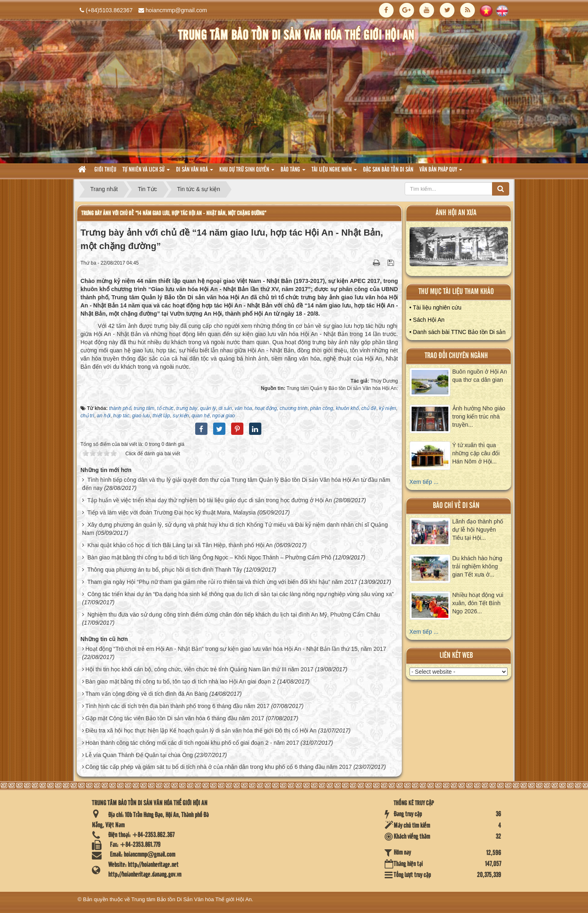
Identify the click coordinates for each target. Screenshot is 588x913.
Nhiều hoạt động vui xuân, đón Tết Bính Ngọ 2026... (478, 603)
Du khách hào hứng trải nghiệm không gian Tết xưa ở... (478, 566)
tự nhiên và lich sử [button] (146, 172)
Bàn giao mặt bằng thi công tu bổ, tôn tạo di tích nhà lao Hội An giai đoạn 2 (180, 681)
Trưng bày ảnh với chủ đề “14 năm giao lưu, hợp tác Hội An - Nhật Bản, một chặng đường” (174, 213)
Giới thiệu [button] (105, 170)
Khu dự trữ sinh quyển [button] (247, 172)
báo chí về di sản (456, 506)
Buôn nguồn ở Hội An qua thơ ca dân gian (480, 376)
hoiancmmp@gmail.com (176, 10)
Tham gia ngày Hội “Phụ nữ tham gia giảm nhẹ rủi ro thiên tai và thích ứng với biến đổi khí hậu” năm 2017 (222, 582)
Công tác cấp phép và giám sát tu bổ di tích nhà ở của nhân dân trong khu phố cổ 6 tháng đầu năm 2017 (219, 767)
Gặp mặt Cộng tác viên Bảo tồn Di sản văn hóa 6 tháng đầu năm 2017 (175, 718)
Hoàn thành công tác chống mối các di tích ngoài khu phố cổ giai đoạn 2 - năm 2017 (192, 743)
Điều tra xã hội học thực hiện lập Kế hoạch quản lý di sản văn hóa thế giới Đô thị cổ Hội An (201, 730)
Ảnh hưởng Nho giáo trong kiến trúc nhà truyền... (479, 416)
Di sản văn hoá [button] (195, 172)
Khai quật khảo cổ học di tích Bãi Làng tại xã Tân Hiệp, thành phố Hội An (180, 545)
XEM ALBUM (459, 248)
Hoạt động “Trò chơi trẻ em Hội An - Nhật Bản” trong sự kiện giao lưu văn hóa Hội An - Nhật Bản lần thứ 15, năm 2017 (236, 649)
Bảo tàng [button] (293, 172)
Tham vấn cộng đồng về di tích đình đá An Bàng (147, 694)
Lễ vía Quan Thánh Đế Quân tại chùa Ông (139, 755)
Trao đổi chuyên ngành (456, 356)
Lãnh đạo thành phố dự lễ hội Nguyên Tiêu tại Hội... (478, 530)
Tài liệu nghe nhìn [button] (334, 172)
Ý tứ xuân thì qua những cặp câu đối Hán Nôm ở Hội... (476, 453)
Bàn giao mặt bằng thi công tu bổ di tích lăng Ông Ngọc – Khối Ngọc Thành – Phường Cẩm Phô (209, 557)
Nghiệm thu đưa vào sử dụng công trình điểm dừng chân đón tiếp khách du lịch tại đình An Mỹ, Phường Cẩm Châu (234, 615)
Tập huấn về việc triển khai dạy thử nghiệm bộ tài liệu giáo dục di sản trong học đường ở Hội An (210, 500)
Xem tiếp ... (424, 482)
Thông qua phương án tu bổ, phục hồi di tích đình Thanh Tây (165, 570)
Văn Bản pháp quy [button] (441, 172)
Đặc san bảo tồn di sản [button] (388, 170)
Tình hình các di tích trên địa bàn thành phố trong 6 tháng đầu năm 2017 (177, 706)
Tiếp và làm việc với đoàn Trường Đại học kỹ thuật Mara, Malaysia (172, 512)
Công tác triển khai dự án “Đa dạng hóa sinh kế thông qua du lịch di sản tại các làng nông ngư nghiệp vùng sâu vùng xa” (241, 594)
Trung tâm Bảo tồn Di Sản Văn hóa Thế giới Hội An (192, 899)
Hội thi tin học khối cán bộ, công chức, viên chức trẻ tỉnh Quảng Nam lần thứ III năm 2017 (199, 669)
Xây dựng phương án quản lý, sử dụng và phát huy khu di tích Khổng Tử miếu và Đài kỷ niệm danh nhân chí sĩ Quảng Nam (235, 529)
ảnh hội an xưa (456, 213)
